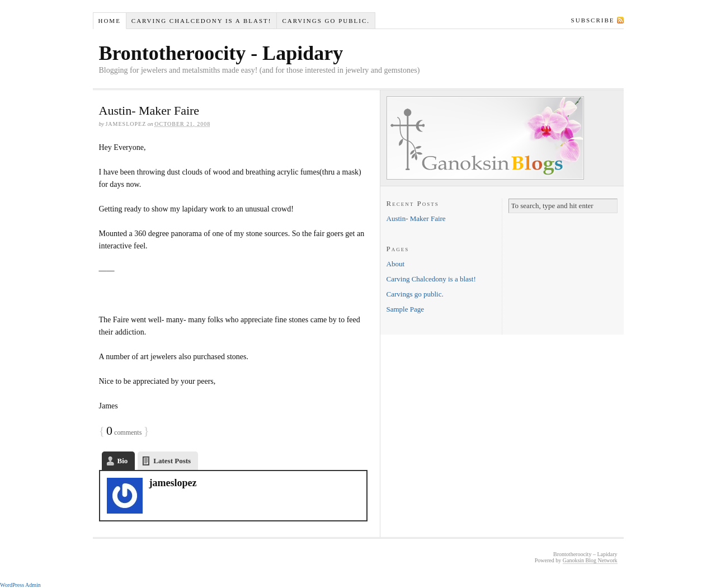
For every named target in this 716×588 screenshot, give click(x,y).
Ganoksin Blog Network (590, 560)
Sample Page (406, 309)
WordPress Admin (20, 585)
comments (124, 432)
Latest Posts (172, 461)
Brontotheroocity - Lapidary (221, 53)
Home (109, 21)
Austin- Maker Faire (149, 110)
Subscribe (593, 20)
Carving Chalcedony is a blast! (202, 21)
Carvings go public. (326, 21)
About (396, 264)
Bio (123, 461)
